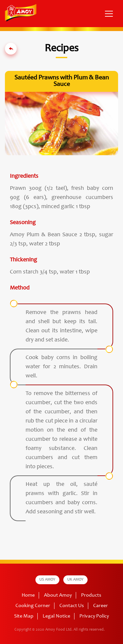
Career (101, 606)
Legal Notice (56, 616)
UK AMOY (75, 580)
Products (91, 595)
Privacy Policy (94, 616)
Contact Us (72, 606)
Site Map (24, 616)
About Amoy (58, 595)
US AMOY (47, 580)
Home (28, 595)
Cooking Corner (33, 606)
